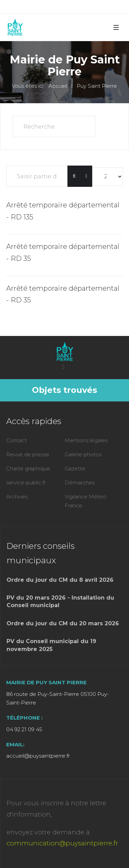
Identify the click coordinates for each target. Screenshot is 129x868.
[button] (116, 27)
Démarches (80, 483)
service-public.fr (26, 483)
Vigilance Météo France (85, 501)
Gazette (75, 468)
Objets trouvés (64, 390)
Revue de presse (28, 454)
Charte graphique (28, 468)
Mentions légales (86, 440)
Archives (17, 497)
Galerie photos (83, 454)
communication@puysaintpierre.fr (62, 843)
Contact (17, 440)
